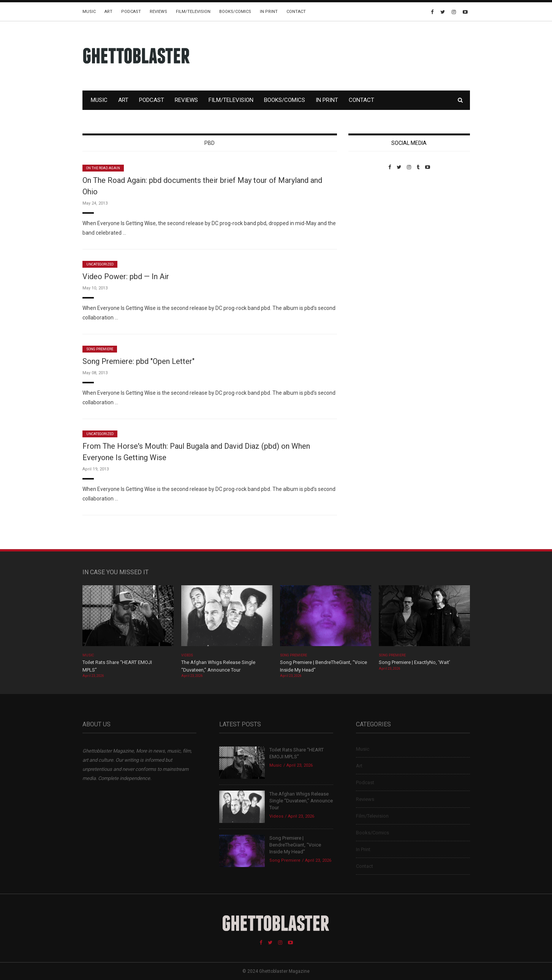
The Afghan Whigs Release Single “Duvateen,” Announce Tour (301, 801)
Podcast (131, 12)
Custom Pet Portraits (371, 222)
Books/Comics (235, 12)
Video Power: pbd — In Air (126, 276)
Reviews (158, 12)
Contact (296, 12)
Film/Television (193, 12)
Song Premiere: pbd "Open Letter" (138, 361)
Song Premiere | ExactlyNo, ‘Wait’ (414, 662)
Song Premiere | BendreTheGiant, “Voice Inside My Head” (295, 845)
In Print (269, 12)
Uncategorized (100, 264)
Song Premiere (100, 349)
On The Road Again (103, 168)
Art (108, 12)
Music (89, 12)
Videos (187, 655)
